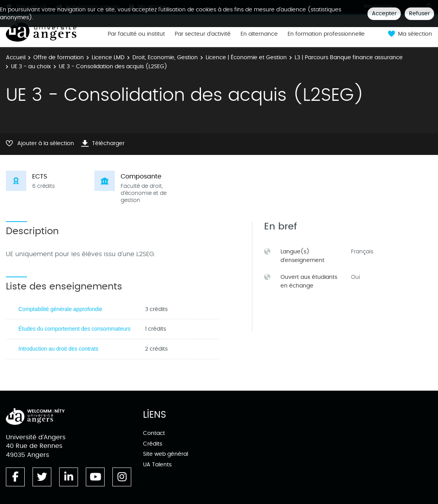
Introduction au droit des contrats (58, 349)
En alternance (259, 34)
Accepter (384, 14)
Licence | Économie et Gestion (246, 57)
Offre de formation (59, 57)
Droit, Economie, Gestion (165, 57)
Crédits (153, 444)
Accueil (16, 57)
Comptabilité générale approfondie (60, 309)
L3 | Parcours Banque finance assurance (349, 57)
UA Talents (157, 465)
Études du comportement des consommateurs (74, 329)
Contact (154, 433)
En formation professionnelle (326, 34)
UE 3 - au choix (31, 66)
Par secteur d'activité (203, 34)
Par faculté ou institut (136, 34)
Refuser (419, 14)
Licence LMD (108, 57)
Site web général (166, 454)
